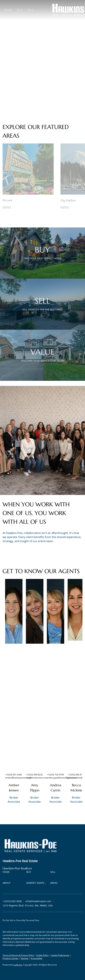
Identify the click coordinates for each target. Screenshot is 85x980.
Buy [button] (20, 10)
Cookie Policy (42, 955)
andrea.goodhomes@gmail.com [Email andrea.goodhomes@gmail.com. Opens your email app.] (62, 778)
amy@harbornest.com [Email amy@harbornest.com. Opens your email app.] (36, 778)
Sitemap (25, 958)
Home (8, 10)
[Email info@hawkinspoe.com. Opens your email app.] (38, 901)
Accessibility (36, 958)
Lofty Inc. (18, 965)
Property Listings (10, 958)
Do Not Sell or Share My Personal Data (21, 920)
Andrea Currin (56, 788)
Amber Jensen (14, 788)
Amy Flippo (35, 788)
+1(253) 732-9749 (55, 775)
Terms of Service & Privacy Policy (18, 955)
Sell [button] (30, 10)
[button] (7, 873)
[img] (14, 611)
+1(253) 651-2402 (14, 775)
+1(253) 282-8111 (76, 775)
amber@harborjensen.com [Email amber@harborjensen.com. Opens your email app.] (18, 778)
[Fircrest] (28, 207)
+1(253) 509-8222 (34, 775)
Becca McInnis (76, 788)
